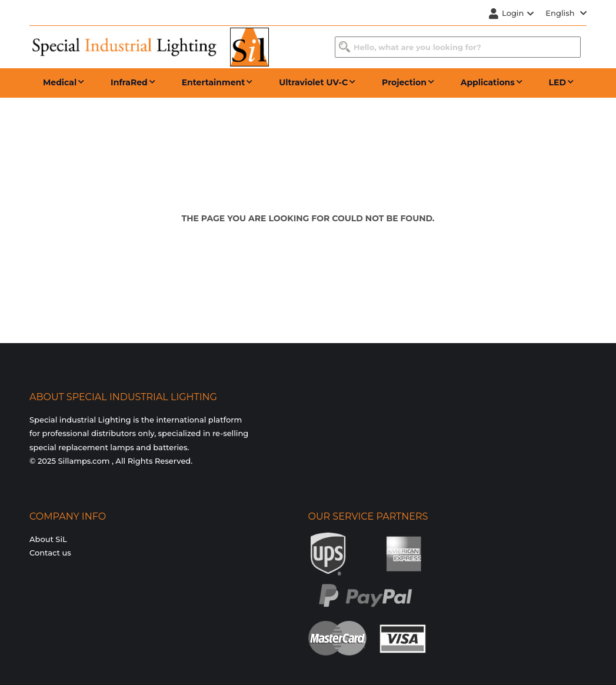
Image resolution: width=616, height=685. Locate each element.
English (566, 13)
